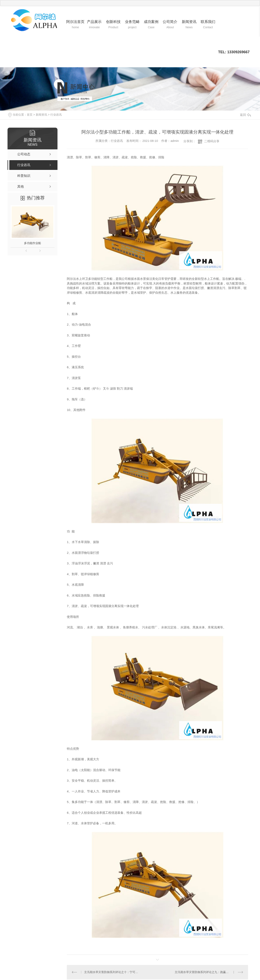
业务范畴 (132, 25)
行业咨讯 (56, 115)
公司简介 (170, 25)
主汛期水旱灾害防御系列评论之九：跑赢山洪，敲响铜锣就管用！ (209, 972)
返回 (245, 115)
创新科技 (113, 25)
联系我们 (208, 25)
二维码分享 (212, 141)
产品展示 (94, 25)
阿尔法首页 (75, 25)
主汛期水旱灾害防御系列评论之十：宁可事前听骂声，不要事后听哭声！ (112, 972)
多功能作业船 (32, 243)
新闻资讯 (189, 25)
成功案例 (151, 25)
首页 (30, 115)
